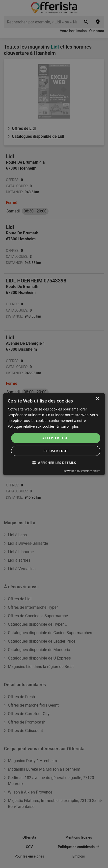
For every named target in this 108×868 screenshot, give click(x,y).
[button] (54, 463)
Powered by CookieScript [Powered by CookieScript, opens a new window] (82, 471)
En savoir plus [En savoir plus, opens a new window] (68, 426)
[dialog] (54, 434)
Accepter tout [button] (56, 438)
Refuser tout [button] (56, 451)
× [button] (97, 399)
